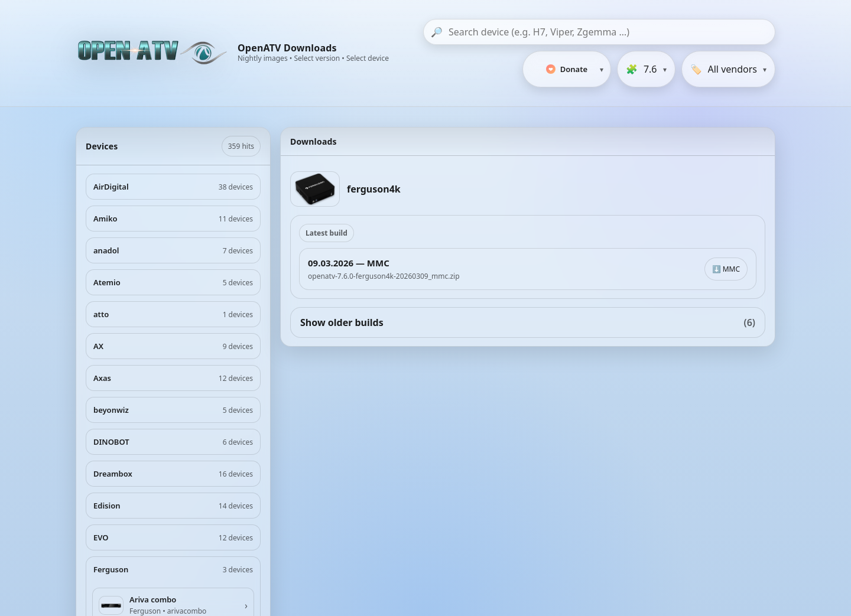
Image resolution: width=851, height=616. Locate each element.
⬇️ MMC (726, 269)
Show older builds (528, 322)
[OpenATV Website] (154, 53)
